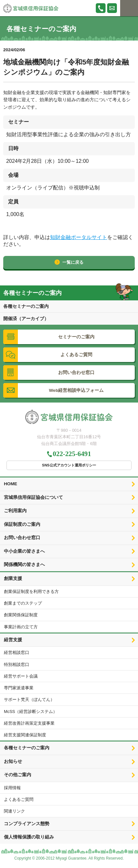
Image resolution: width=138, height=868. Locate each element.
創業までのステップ (23, 603)
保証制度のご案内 (22, 524)
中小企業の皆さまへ (24, 551)
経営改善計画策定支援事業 (29, 723)
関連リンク (14, 811)
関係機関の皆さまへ (24, 565)
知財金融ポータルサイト (79, 237)
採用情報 (12, 788)
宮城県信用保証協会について (33, 497)
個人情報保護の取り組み (29, 837)
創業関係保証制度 (21, 615)
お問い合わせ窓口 (22, 538)
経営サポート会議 (21, 676)
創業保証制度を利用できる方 (31, 591)
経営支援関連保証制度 (25, 735)
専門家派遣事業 (19, 688)
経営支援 (13, 640)
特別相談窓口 (17, 664)
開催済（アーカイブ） (26, 319)
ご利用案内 (15, 511)
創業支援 (13, 579)
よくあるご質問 (19, 799)
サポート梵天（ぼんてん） (29, 699)
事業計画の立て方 (21, 627)
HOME (11, 484)
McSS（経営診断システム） (31, 711)
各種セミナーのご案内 (26, 306)
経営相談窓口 (17, 652)
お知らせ (13, 761)
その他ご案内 (18, 775)
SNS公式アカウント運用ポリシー (69, 465)
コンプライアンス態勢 (27, 824)
